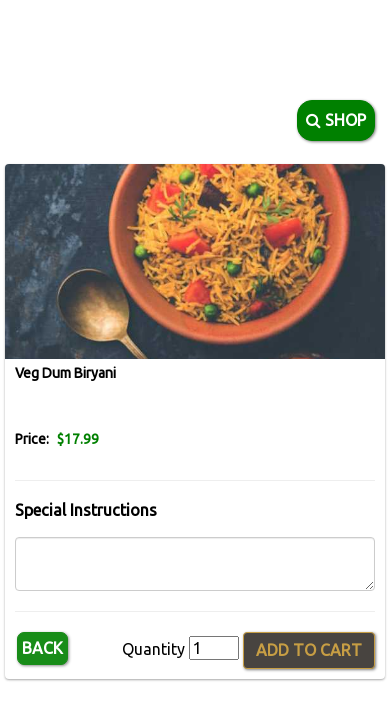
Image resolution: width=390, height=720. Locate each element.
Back (42, 648)
